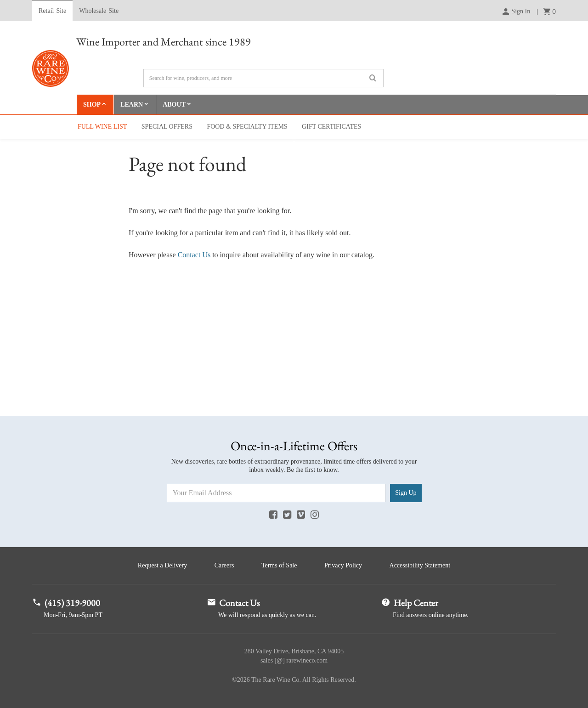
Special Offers (167, 127)
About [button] (174, 105)
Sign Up (406, 493)
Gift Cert (331, 127)
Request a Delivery (162, 565)
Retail (52, 11)
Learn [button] (132, 105)
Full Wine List (102, 127)
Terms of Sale (279, 565)
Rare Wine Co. (51, 68)
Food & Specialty (247, 127)
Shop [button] (92, 105)
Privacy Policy (343, 565)
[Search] (263, 78)
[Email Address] (276, 493)
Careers (224, 565)
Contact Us (194, 255)
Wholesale (99, 11)
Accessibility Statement (420, 565)
